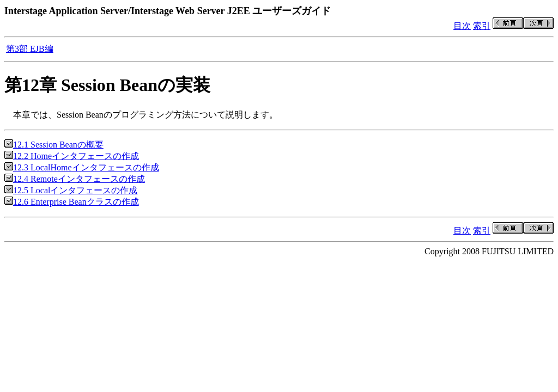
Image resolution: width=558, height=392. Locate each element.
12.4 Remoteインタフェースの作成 (75, 179)
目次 (462, 26)
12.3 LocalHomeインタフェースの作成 (82, 167)
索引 (482, 26)
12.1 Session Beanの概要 (54, 145)
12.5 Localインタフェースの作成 (71, 190)
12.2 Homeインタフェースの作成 (72, 156)
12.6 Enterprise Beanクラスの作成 (72, 202)
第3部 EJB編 (30, 49)
